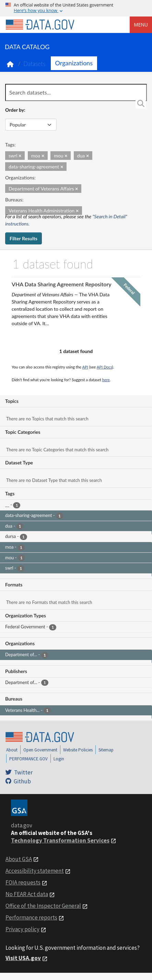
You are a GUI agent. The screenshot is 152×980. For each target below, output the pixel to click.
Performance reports (31, 917)
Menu (141, 25)
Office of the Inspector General (43, 906)
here (106, 380)
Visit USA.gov (23, 958)
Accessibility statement (35, 871)
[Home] (40, 25)
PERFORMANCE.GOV (28, 759)
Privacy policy (22, 929)
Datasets (34, 64)
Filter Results (24, 238)
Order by (15, 110)
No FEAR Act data (27, 894)
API (85, 367)
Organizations (74, 63)
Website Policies (78, 750)
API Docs (104, 367)
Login (59, 759)
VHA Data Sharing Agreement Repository (62, 284)
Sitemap (106, 750)
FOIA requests (23, 882)
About (12, 750)
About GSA (19, 859)
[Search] (141, 103)
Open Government (40, 750)
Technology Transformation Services (60, 840)
